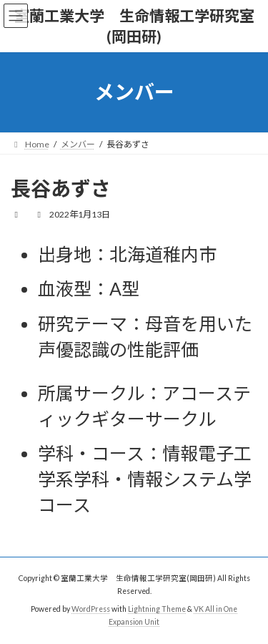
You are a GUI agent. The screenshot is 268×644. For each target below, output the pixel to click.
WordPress (91, 609)
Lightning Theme (157, 609)
